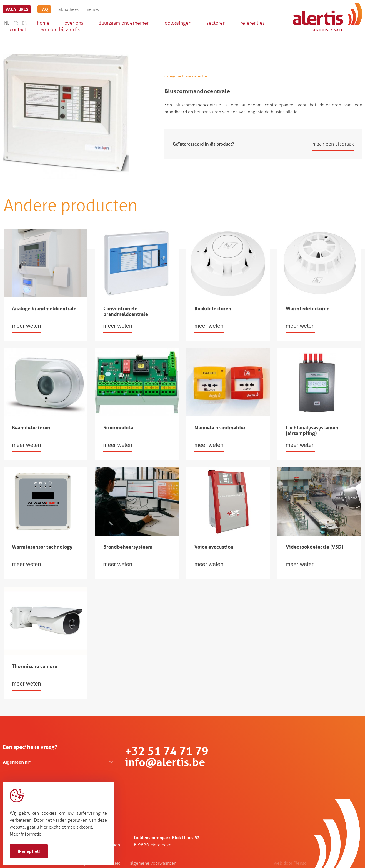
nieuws (92, 9)
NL (7, 23)
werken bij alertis (60, 29)
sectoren (216, 23)
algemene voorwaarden (153, 863)
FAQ (44, 9)
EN (25, 23)
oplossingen (178, 23)
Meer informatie (26, 834)
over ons (74, 23)
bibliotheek (68, 9)
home (43, 23)
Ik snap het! (29, 851)
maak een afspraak (333, 144)
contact (18, 29)
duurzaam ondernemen (124, 23)
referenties (253, 23)
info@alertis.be (165, 762)
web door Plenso (290, 863)
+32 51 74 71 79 (167, 751)
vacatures (17, 9)
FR (16, 23)
